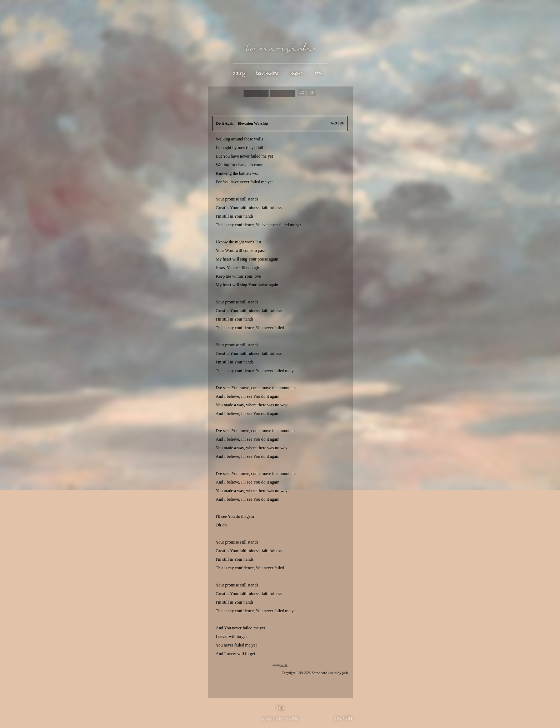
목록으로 (280, 665)
